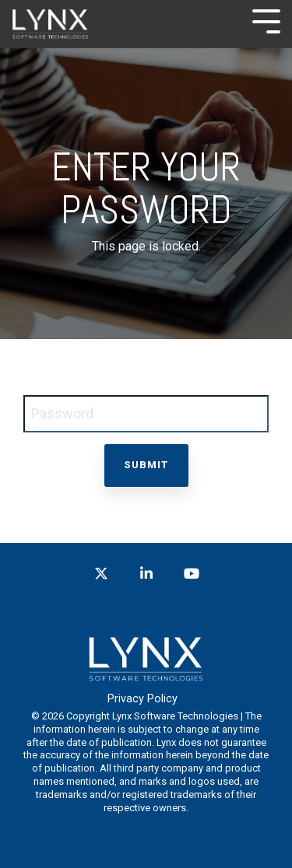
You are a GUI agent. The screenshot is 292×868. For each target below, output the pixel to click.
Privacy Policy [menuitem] (142, 699)
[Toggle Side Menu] (266, 20)
